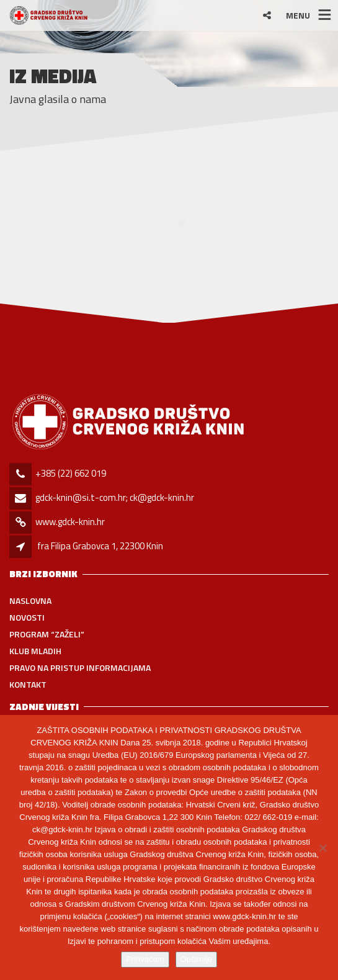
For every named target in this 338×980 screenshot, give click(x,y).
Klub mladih (35, 651)
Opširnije (196, 959)
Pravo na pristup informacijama (80, 668)
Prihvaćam (145, 959)
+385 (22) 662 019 (71, 473)
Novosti (27, 617)
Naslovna (30, 600)
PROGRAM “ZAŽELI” (47, 634)
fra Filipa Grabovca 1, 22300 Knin (100, 546)
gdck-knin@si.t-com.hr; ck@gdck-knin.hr (115, 497)
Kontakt (28, 684)
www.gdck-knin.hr (70, 522)
